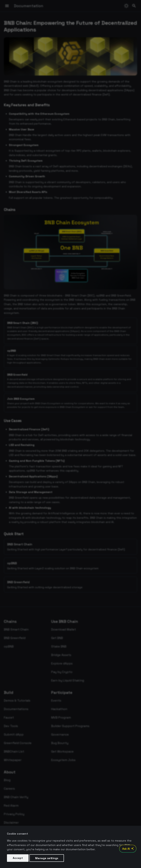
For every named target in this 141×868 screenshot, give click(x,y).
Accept (18, 858)
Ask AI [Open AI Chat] (129, 849)
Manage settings (47, 858)
